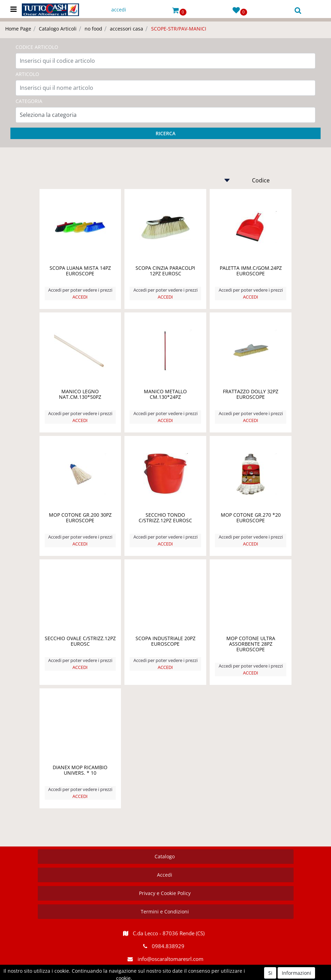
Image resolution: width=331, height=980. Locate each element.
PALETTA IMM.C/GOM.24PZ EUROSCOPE (251, 271)
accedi (119, 10)
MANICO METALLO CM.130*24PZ (165, 394)
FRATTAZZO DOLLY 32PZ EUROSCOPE (251, 394)
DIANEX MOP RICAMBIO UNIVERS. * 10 (80, 770)
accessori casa (127, 29)
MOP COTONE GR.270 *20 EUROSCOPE (251, 518)
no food (93, 29)
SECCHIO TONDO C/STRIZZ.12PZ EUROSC (165, 518)
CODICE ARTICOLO (37, 47)
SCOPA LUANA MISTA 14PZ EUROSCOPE (80, 271)
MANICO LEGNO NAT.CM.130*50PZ (80, 394)
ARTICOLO (27, 74)
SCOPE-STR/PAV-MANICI (179, 29)
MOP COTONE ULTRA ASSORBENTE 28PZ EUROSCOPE (251, 644)
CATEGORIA (29, 101)
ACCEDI (80, 297)
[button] (176, 10)
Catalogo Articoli (58, 29)
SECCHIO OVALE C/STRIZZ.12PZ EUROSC (80, 641)
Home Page (18, 29)
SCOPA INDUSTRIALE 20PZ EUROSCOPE (165, 641)
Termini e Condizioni (165, 912)
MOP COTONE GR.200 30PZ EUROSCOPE (80, 518)
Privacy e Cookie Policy (165, 893)
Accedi (165, 875)
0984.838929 (168, 946)
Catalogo (165, 856)
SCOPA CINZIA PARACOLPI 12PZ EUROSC (165, 271)
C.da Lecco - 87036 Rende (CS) (169, 933)
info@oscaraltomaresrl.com (171, 959)
